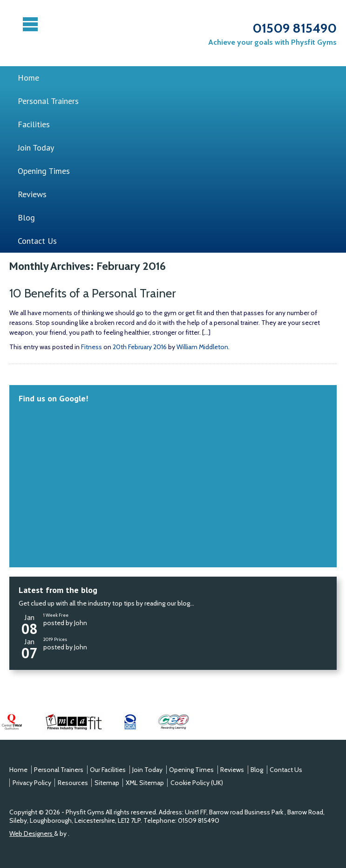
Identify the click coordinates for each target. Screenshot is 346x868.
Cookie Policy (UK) (197, 783)
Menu (31, 24)
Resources (73, 783)
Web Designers (32, 834)
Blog (26, 217)
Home (28, 78)
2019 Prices (55, 639)
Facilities (34, 124)
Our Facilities (108, 770)
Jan (29, 623)
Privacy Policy (32, 783)
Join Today (36, 148)
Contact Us (37, 241)
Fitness (92, 347)
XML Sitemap (145, 783)
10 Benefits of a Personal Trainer (93, 293)
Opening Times (44, 171)
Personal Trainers (48, 101)
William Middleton (202, 347)
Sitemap (107, 783)
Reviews (32, 194)
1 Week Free (56, 615)
